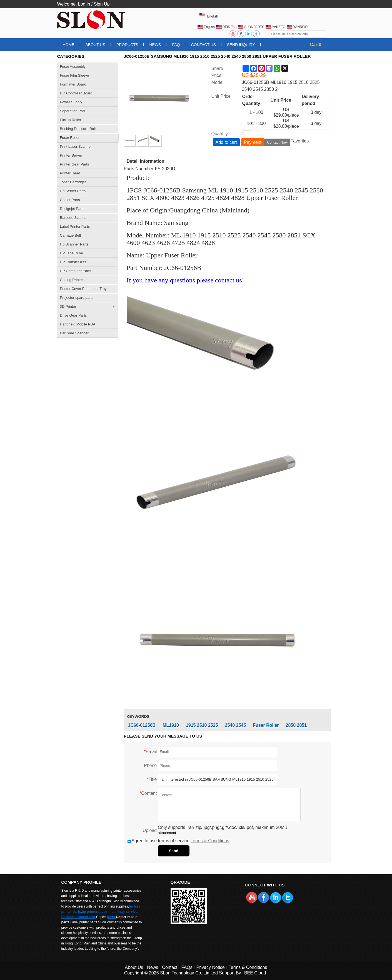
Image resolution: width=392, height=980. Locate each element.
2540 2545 (236, 725)
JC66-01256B (142, 725)
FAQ (176, 45)
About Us (95, 45)
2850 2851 (296, 725)
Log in (84, 4)
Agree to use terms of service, (178, 841)
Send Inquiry (241, 45)
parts (111, 917)
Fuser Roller (266, 725)
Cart (316, 45)
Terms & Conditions (210, 841)
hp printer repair (95, 912)
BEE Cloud (255, 973)
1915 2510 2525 (202, 725)
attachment (167, 833)
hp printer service (123, 912)
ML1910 (171, 725)
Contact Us (203, 45)
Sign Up (102, 4)
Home (69, 45)
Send (174, 851)
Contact (170, 967)
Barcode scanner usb (78, 917)
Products (127, 45)
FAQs (187, 967)
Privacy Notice (211, 967)
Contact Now (277, 142)
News (155, 45)
